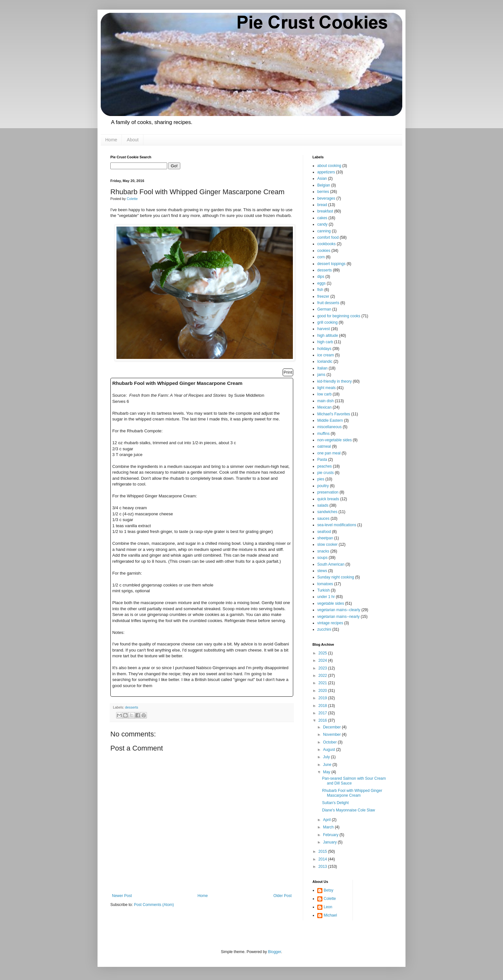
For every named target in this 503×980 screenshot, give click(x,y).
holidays (324, 349)
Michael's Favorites (334, 414)
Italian (322, 368)
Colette (330, 899)
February (331, 835)
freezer (323, 296)
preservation (328, 492)
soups (322, 558)
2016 (323, 720)
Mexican (324, 407)
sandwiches (327, 512)
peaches (324, 466)
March (329, 827)
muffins (323, 434)
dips (321, 277)
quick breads (328, 499)
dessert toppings (331, 264)
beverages (326, 198)
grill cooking (327, 322)
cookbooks (326, 244)
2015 (323, 851)
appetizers (326, 172)
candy (322, 224)
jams (321, 375)
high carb (325, 342)
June (328, 765)
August (330, 750)
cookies (324, 251)
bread (322, 205)
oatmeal (324, 446)
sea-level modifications (337, 525)
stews (322, 571)
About (133, 140)
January (330, 842)
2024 (323, 660)
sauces (323, 519)
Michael (330, 915)
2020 (323, 691)
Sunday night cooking (336, 577)
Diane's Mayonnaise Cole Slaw (349, 810)
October (330, 742)
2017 (323, 713)
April (327, 820)
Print (288, 372)
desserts (132, 707)
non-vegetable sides (334, 440)
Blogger (274, 952)
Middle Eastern (330, 420)
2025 (323, 653)
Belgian (324, 185)
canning (324, 231)
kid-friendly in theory (334, 381)
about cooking (329, 166)
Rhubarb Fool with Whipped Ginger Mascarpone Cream (352, 793)
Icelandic (325, 361)
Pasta (322, 460)
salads (323, 505)
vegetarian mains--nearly (338, 617)
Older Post (282, 896)
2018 (323, 706)
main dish (325, 401)
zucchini (324, 629)
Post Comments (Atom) (154, 905)
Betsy (328, 890)
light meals (326, 388)
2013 (323, 867)
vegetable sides (331, 603)
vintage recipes (330, 623)
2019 (323, 698)
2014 (323, 859)
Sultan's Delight (335, 803)
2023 (323, 668)
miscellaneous (329, 427)
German (324, 309)
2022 (323, 676)
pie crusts (325, 473)
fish (320, 290)
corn (321, 257)
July (327, 757)
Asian (322, 179)
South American (331, 564)
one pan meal (329, 453)
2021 (323, 683)
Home (111, 140)
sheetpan (325, 538)
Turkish (324, 590)
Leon (328, 907)
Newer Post (122, 896)
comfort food (328, 237)
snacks (323, 551)
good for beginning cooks (339, 316)
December (332, 727)
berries (323, 192)
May (327, 772)
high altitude (328, 336)
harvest (324, 329)
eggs (321, 283)
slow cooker (327, 544)
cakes (322, 218)
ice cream (326, 355)
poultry (323, 486)
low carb (324, 394)
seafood (324, 532)
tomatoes (325, 584)
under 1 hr (326, 597)
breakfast (325, 211)
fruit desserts (328, 303)
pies (321, 479)
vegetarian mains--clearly (339, 610)
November (332, 735)
